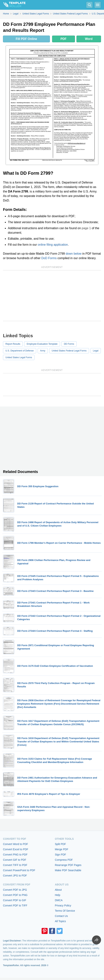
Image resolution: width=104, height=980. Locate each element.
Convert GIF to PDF (15, 860)
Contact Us (61, 916)
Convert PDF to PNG (15, 895)
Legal (96, 351)
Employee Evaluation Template (42, 344)
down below (74, 254)
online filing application (53, 245)
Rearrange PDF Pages (68, 865)
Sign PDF (61, 855)
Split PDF (60, 844)
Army (43, 351)
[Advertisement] (52, 296)
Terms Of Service (65, 911)
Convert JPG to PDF (15, 876)
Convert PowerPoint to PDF (19, 870)
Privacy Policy (63, 905)
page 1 (86, 228)
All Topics (60, 921)
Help (58, 895)
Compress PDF (64, 860)
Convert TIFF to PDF (15, 865)
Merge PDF (62, 849)
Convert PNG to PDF (15, 855)
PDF (64, 39)
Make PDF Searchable (68, 870)
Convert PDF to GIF (15, 900)
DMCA (59, 900)
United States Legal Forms (19, 357)
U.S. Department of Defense (20, 351)
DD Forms (69, 344)
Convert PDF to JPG (15, 890)
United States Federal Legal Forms (69, 351)
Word (89, 39)
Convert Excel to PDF (16, 849)
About (58, 890)
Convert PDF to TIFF (15, 905)
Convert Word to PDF (16, 844)
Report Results (13, 344)
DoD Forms (49, 258)
